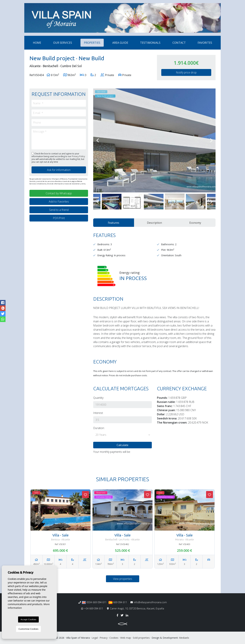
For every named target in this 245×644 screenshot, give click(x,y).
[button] (122, 435)
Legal (95, 638)
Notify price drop (186, 72)
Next (211, 140)
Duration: (99, 428)
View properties (123, 579)
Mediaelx (184, 638)
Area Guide (120, 43)
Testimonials (150, 43)
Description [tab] (154, 223)
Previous (98, 140)
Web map (126, 638)
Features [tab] (114, 223)
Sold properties (141, 638)
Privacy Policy (78, 156)
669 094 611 (118, 602)
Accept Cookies (28, 619)
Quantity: (99, 398)
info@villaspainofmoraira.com (149, 602)
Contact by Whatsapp (59, 193)
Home (37, 43)
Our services (63, 43)
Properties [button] (92, 43)
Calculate (122, 445)
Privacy (104, 638)
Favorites (205, 43)
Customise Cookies (28, 629)
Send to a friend (59, 210)
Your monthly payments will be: (112, 452)
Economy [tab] (195, 223)
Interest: (98, 413)
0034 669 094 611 (94, 602)
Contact (179, 43)
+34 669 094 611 (92, 608)
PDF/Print (59, 218)
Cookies (114, 638)
